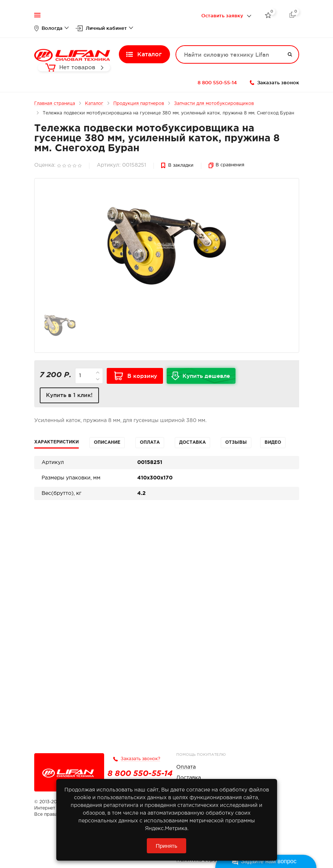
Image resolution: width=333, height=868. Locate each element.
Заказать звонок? (140, 759)
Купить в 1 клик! (69, 395)
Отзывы (236, 442)
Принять (166, 846)
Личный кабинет (106, 28)
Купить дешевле (209, 378)
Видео (273, 442)
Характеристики (56, 442)
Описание (107, 442)
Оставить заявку (222, 15)
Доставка (192, 442)
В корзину (142, 376)
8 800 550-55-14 (217, 82)
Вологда (52, 28)
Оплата (150, 442)
